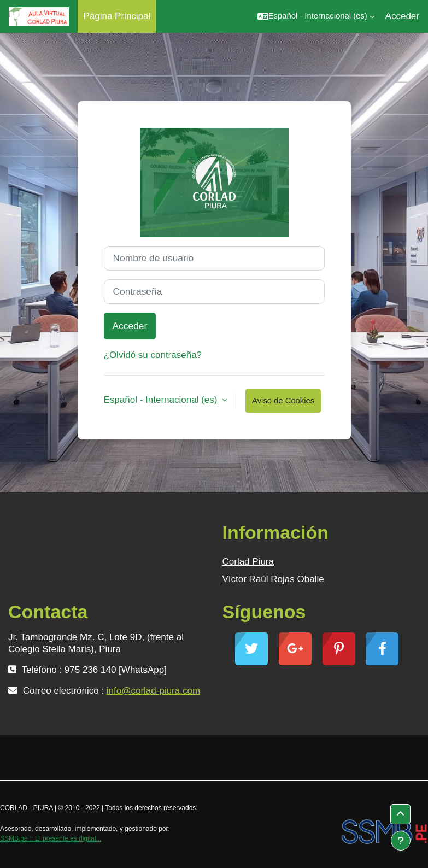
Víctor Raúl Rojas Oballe (273, 579)
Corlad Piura (248, 562)
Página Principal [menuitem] (117, 16)
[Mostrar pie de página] (401, 841)
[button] (316, 16)
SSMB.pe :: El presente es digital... (51, 838)
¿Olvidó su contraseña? (153, 355)
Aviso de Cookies (283, 401)
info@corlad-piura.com (153, 691)
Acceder (402, 16)
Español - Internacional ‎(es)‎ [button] (162, 400)
